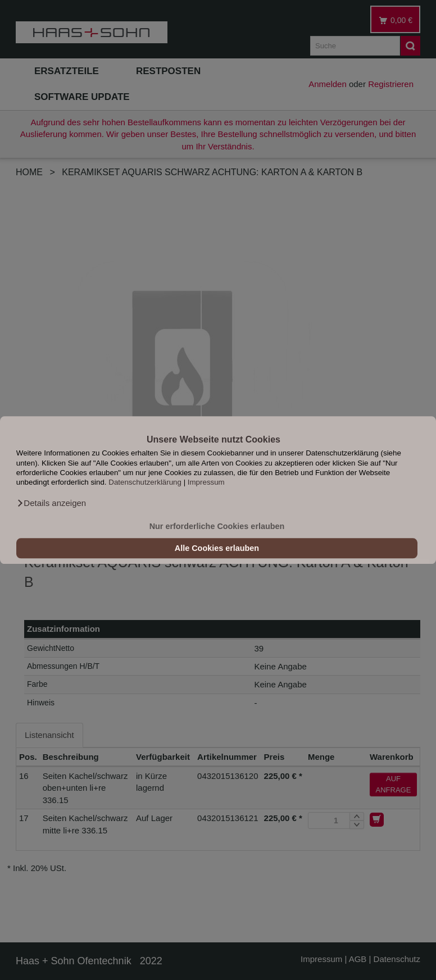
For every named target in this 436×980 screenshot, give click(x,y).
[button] (51, 503)
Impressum (206, 483)
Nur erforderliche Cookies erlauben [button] (217, 526)
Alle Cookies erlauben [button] (217, 548)
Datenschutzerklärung (145, 483)
